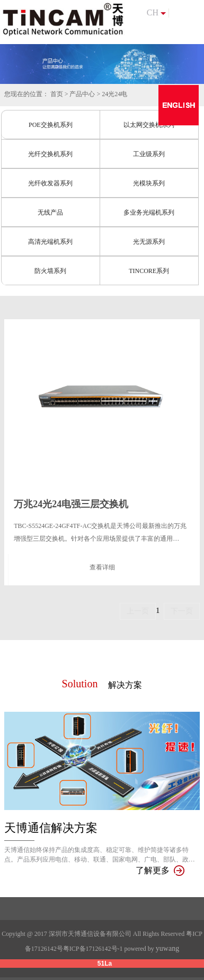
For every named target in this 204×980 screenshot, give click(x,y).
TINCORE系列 (149, 271)
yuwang (167, 948)
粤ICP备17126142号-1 (93, 949)
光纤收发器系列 (50, 183)
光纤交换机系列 (50, 154)
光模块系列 (149, 183)
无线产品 (50, 212)
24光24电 (114, 94)
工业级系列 (149, 154)
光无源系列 (149, 242)
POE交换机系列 (51, 125)
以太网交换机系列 (149, 125)
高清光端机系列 (50, 242)
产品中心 (82, 94)
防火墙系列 (50, 271)
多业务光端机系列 (149, 212)
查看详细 (102, 567)
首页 (57, 94)
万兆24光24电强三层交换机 (71, 504)
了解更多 (160, 870)
